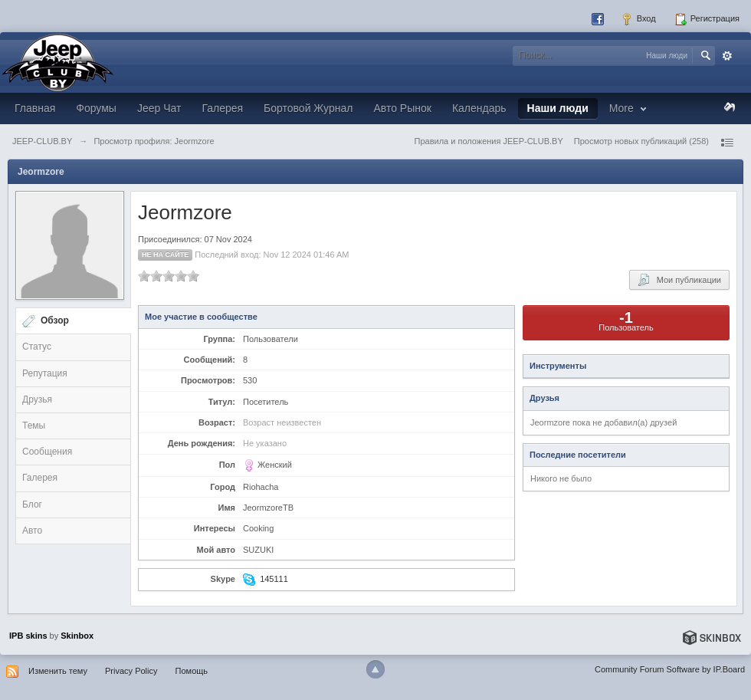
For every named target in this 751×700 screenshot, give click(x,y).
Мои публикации (679, 280)
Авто (32, 531)
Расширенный (727, 56)
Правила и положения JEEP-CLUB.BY (489, 141)
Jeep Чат (159, 108)
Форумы (96, 108)
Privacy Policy (131, 671)
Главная (35, 108)
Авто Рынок (402, 108)
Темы (34, 426)
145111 (274, 579)
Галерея (222, 108)
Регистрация (707, 19)
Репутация (45, 373)
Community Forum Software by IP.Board (670, 669)
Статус (37, 347)
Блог (32, 504)
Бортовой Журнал (308, 108)
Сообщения (47, 452)
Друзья (37, 399)
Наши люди (558, 108)
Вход (638, 19)
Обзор (55, 320)
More (630, 108)
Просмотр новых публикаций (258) (641, 141)
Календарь (479, 108)
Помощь (192, 671)
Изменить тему (58, 671)
